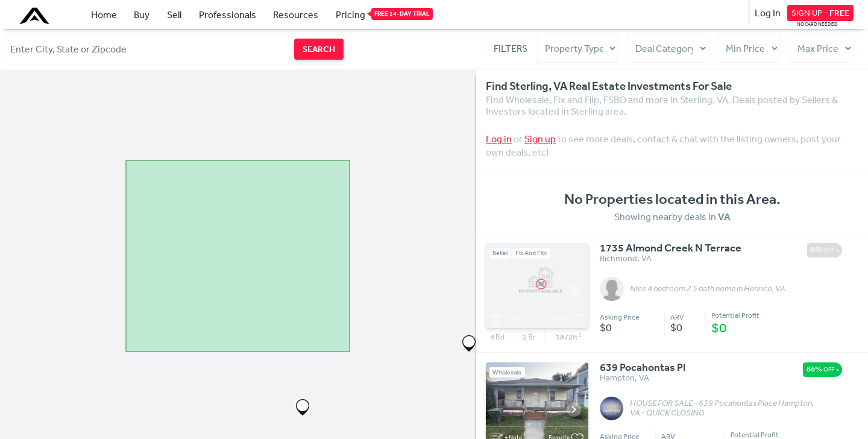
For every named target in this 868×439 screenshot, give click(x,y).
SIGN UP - (820, 13)
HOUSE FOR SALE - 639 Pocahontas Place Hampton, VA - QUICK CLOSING (722, 408)
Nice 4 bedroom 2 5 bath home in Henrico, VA (708, 289)
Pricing (351, 14)
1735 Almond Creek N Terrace (671, 248)
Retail (500, 253)
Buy (142, 14)
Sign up (540, 139)
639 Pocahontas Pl (643, 368)
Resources (296, 14)
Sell (174, 14)
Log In (768, 13)
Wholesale (507, 372)
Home (104, 14)
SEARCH (319, 49)
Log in (499, 139)
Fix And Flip (531, 253)
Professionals (228, 14)
